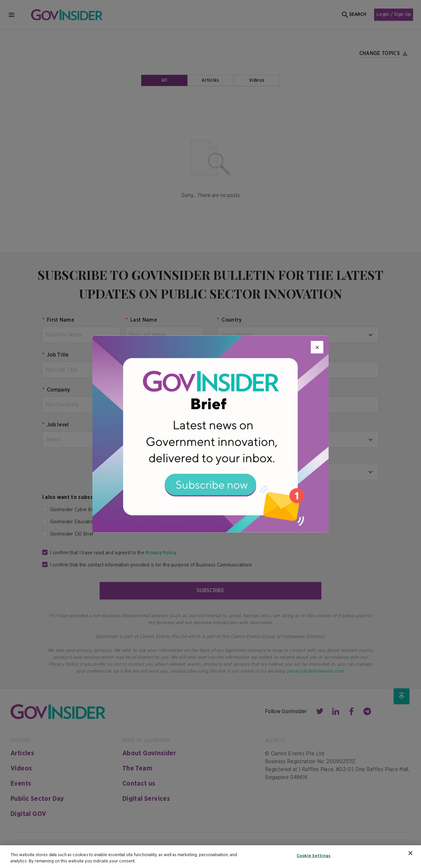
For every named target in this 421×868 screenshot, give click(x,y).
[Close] (317, 347)
